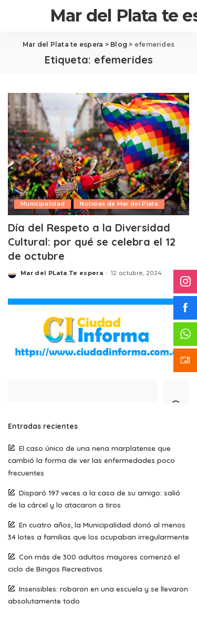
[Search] (176, 392)
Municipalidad (43, 204)
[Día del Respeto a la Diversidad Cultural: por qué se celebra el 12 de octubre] (98, 154)
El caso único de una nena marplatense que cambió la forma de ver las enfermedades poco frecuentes (91, 460)
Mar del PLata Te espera (62, 273)
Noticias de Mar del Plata (119, 204)
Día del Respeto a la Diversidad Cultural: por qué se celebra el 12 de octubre (92, 242)
